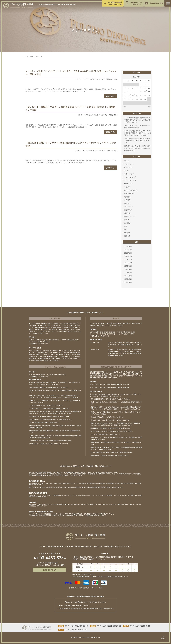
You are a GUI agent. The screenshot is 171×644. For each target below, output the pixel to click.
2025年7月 (128, 273)
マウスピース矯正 (104, 79)
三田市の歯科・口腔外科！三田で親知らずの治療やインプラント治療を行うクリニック (138, 141)
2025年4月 (128, 282)
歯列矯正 (127, 223)
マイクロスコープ (130, 177)
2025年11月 (128, 259)
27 (133, 99)
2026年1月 (128, 253)
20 (133, 96)
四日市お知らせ (129, 193)
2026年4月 (128, 246)
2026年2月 (128, 250)
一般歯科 (127, 187)
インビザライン (93, 79)
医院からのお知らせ (131, 190)
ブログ (126, 171)
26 (129, 99)
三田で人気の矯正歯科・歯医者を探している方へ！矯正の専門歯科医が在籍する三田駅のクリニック (137, 120)
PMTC (126, 161)
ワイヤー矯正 (129, 184)
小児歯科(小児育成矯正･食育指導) (106, 557)
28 (137, 99)
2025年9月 (128, 266)
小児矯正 (127, 200)
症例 (116, 115)
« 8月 (124, 107)
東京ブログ (128, 210)
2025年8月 (128, 269)
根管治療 (127, 213)
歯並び (127, 220)
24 (149, 96)
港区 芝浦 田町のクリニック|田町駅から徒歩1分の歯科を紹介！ (137, 126)
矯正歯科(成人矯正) (86, 557)
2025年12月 (128, 256)
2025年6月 (128, 276)
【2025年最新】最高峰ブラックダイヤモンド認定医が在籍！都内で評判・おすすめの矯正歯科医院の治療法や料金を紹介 (138, 133)
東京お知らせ (129, 207)
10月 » (149, 107)
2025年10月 (128, 263)
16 (145, 92)
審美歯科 (127, 197)
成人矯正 (127, 203)
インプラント (128, 167)
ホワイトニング (129, 174)
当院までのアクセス (50, 570)
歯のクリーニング (130, 216)
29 (141, 99)
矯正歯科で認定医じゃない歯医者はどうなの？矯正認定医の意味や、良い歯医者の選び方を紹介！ (138, 148)
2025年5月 (128, 279)
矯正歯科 (114, 79)
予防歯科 (75, 559)
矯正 (126, 229)
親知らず (127, 236)
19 (129, 96)
